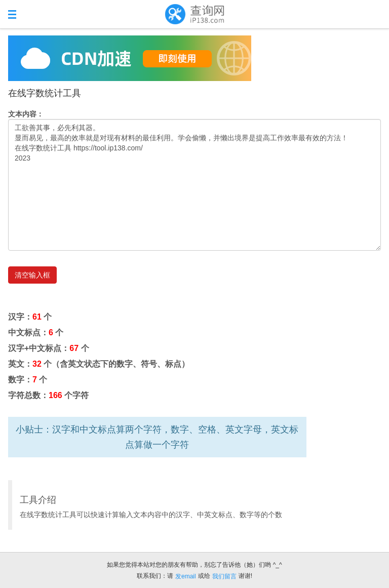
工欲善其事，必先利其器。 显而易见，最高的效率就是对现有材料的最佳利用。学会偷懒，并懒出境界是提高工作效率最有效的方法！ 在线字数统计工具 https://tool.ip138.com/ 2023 (194, 185)
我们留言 (224, 576)
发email (186, 576)
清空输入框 (32, 275)
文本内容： (26, 114)
